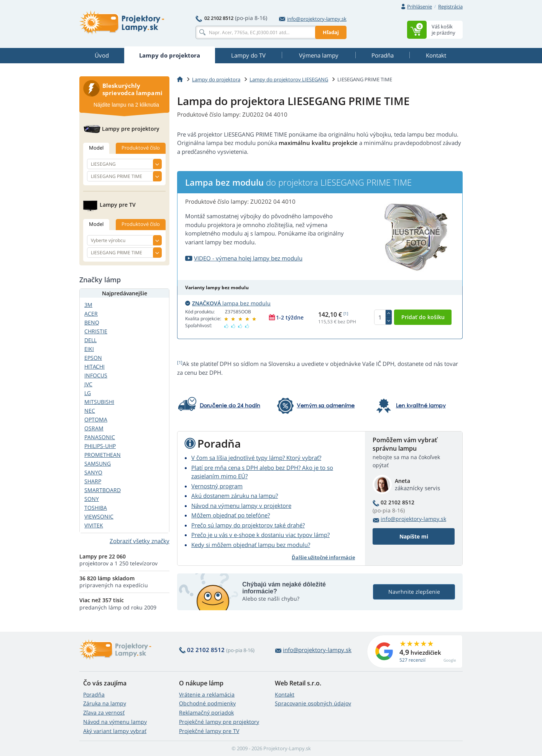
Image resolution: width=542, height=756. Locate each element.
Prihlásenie (420, 7)
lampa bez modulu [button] (228, 303)
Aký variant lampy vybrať (115, 731)
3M (88, 305)
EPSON (93, 358)
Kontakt (285, 694)
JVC (88, 384)
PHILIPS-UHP (100, 446)
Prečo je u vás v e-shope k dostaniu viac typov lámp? (260, 535)
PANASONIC (100, 437)
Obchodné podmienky (207, 703)
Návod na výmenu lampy (115, 722)
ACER (91, 314)
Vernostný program (217, 486)
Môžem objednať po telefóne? (231, 515)
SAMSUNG (98, 464)
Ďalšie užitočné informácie (323, 557)
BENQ (92, 322)
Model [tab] (96, 148)
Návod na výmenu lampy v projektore (241, 506)
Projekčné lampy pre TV (209, 731)
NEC (90, 411)
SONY (92, 499)
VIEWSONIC (99, 516)
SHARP (93, 481)
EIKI (89, 349)
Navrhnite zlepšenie (414, 592)
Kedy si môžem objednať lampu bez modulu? (251, 545)
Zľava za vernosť (104, 712)
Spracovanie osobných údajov (313, 703)
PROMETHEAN (103, 455)
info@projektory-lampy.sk (313, 19)
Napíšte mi (414, 536)
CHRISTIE (96, 331)
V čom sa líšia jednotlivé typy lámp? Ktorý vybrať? (256, 458)
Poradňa (94, 694)
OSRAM (94, 428)
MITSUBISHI (99, 402)
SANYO (93, 472)
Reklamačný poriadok (206, 712)
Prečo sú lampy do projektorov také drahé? (248, 525)
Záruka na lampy (105, 703)
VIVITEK (94, 525)
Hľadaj (331, 32)
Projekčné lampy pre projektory (219, 722)
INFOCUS (96, 375)
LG (88, 393)
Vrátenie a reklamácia (207, 694)
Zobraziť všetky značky (140, 541)
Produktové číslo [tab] (141, 148)
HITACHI (94, 366)
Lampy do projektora (216, 79)
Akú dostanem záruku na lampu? (235, 496)
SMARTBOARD (103, 490)
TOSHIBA (96, 508)
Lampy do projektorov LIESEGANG (289, 79)
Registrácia (450, 7)
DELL (90, 340)
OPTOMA (96, 419)
